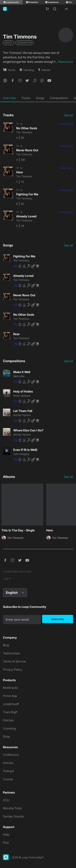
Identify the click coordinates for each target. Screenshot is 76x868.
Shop (6, 737)
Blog (6, 645)
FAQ (6, 843)
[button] (5, 80)
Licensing (9, 728)
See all (69, 115)
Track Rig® (10, 712)
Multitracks (10, 688)
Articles (8, 763)
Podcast (8, 771)
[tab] (9, 98)
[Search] (55, 9)
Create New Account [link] (17, 571)
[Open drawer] (66, 9)
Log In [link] (7, 578)
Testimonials (11, 653)
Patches (8, 720)
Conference (11, 755)
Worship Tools (12, 808)
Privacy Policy (13, 670)
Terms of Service (14, 661)
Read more (66, 62)
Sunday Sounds (13, 816)
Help (6, 834)
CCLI (6, 800)
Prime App (10, 696)
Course (8, 779)
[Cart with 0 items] (47, 9)
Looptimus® (11, 704)
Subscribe (58, 619)
